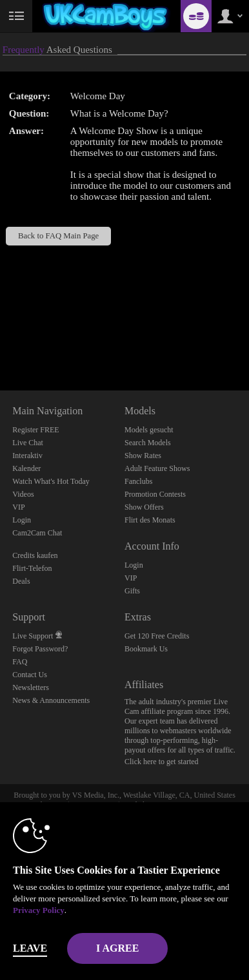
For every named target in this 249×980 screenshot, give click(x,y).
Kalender (26, 468)
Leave (30, 948)
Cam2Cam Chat (37, 533)
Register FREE (35, 430)
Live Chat (28, 443)
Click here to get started (162, 762)
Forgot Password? (40, 649)
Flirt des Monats (150, 520)
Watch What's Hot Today (51, 481)
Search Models (148, 443)
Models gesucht (149, 430)
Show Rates (143, 456)
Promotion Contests (155, 494)
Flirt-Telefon (32, 568)
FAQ (20, 662)
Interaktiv (27, 456)
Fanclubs (138, 481)
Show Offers (144, 507)
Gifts (132, 591)
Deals (21, 581)
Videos (23, 494)
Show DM (0, 342)
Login (22, 520)
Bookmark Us (146, 649)
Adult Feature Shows (157, 468)
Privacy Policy (39, 910)
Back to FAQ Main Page (58, 236)
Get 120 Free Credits (157, 636)
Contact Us (30, 675)
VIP (18, 507)
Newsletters (31, 687)
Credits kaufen (35, 555)
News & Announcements (51, 700)
